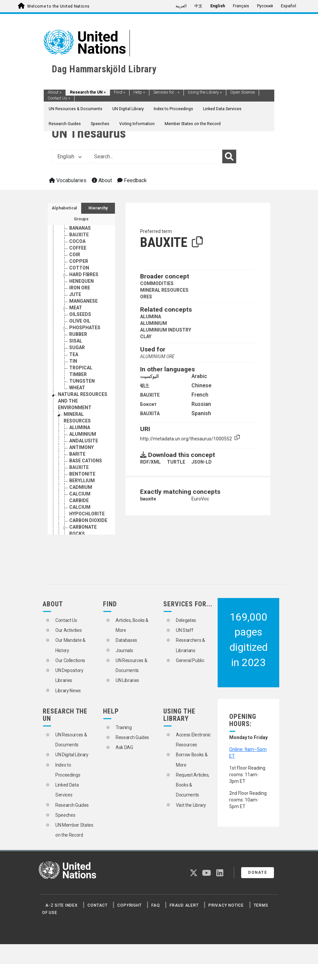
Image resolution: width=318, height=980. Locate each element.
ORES (146, 297)
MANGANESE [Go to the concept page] (83, 301)
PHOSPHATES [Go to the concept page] (85, 328)
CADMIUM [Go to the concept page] (81, 487)
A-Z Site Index (62, 905)
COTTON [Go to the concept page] (79, 268)
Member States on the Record (193, 124)
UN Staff (185, 630)
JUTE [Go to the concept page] (75, 294)
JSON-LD (202, 462)
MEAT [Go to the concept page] (76, 308)
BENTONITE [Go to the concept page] (82, 474)
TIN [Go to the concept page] (73, 361)
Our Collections (70, 660)
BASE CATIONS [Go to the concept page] (86, 461)
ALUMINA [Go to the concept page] (80, 427)
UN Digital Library (128, 109)
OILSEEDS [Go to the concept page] (80, 314)
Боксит (148, 404)
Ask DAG (124, 747)
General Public (190, 660)
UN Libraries (127, 680)
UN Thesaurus (89, 133)
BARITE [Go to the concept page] (77, 454)
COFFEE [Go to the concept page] (78, 248)
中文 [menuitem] (198, 6)
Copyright (129, 905)
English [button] (70, 156)
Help (139, 92)
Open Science (242, 92)
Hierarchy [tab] (98, 208)
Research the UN (88, 92)
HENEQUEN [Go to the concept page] (81, 281)
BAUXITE (150, 395)
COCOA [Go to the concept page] (77, 241)
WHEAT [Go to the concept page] (77, 388)
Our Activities (68, 630)
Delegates (186, 620)
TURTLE (176, 462)
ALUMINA (151, 317)
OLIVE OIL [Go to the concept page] (80, 321)
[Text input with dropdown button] (156, 157)
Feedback (132, 180)
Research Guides (65, 124)
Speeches (100, 124)
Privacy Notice (226, 905)
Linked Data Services (222, 109)
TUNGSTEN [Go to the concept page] (82, 381)
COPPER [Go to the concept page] (79, 261)
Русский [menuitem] (265, 6)
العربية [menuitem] (181, 6)
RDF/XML (150, 462)
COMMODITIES (157, 283)
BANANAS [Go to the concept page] (80, 228)
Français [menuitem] (241, 6)
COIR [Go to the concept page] (75, 255)
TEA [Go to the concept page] (74, 354)
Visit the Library (191, 805)
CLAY (146, 337)
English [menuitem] (218, 6)
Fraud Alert (184, 905)
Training (124, 727)
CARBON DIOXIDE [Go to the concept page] (88, 520)
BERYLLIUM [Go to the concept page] (82, 481)
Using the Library (205, 92)
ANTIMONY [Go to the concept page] (81, 447)
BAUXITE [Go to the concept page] (79, 235)
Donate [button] (258, 872)
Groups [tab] (81, 219)
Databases (126, 640)
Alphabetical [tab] (64, 208)
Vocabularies (68, 180)
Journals (124, 650)
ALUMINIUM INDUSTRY (166, 330)
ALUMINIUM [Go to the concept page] (83, 434)
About (55, 92)
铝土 (145, 386)
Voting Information (137, 124)
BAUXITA (150, 414)
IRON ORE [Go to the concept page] (80, 288)
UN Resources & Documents (76, 109)
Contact (97, 905)
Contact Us (59, 98)
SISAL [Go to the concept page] (76, 341)
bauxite (148, 499)
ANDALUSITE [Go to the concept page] (84, 441)
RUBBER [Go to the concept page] (78, 334)
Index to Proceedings (173, 109)
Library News (68, 691)
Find (120, 92)
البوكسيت (149, 376)
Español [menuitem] (289, 6)
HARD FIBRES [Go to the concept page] (84, 274)
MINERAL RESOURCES (164, 290)
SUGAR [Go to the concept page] (77, 347)
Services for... (166, 92)
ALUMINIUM (154, 323)
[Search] (229, 157)
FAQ (156, 905)
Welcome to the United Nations (58, 6)
